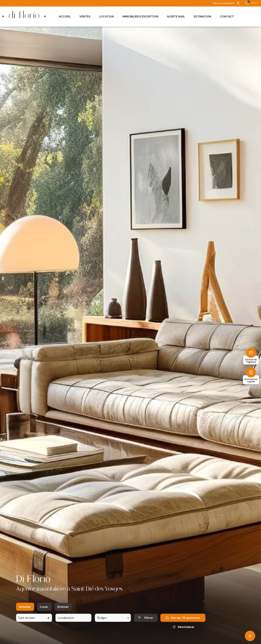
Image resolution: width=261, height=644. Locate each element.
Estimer (63, 609)
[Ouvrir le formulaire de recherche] (146, 620)
